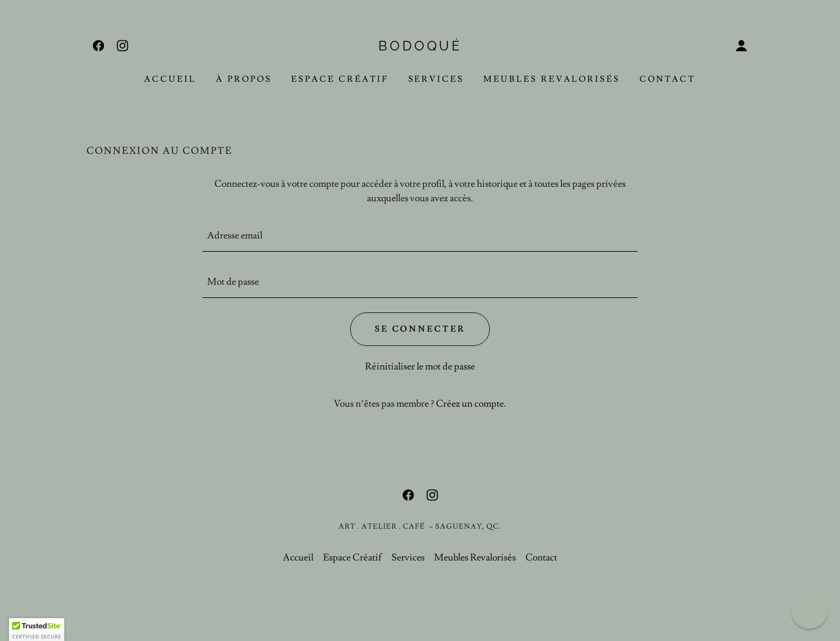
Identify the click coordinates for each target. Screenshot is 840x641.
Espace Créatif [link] (340, 79)
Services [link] (437, 79)
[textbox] (420, 236)
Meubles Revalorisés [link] (552, 79)
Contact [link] (668, 79)
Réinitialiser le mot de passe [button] (420, 366)
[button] (742, 46)
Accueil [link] (170, 79)
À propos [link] (244, 79)
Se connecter (420, 329)
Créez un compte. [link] (471, 404)
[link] (98, 46)
